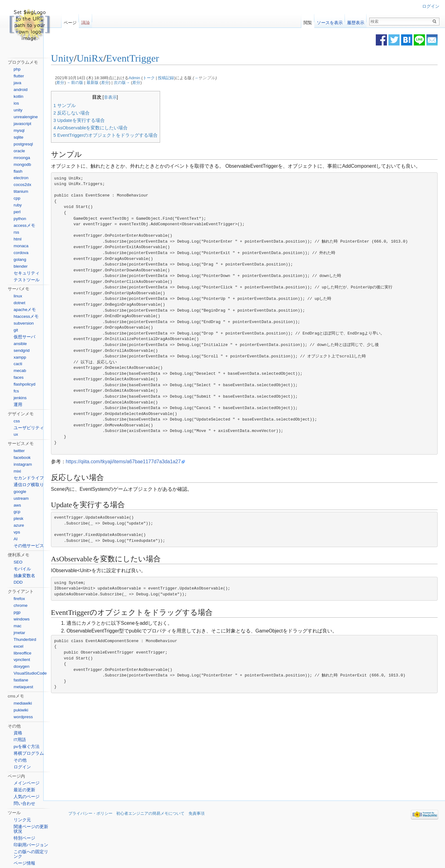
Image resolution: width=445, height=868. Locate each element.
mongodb (22, 164)
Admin (153, 78)
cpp (17, 198)
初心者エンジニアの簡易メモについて (150, 823)
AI (16, 539)
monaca (21, 246)
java (17, 83)
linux (18, 296)
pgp (17, 612)
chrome (21, 605)
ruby (18, 205)
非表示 (129, 97)
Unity (81, 59)
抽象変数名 (24, 576)
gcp (17, 512)
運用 (18, 405)
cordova (21, 253)
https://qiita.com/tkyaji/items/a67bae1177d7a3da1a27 (142, 470)
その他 (20, 760)
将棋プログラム (29, 753)
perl (17, 212)
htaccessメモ (26, 316)
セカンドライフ (29, 478)
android (21, 90)
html (18, 239)
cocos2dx (22, 185)
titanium (21, 191)
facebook (22, 458)
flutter (19, 76)
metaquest (23, 687)
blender (21, 266)
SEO (18, 562)
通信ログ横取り (29, 485)
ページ (70, 21)
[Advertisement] (201, 756)
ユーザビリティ (29, 428)
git (16, 330)
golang (20, 259)
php (17, 69)
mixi (17, 471)
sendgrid (22, 350)
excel (19, 646)
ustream (21, 498)
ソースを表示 (330, 21)
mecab (20, 371)
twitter (19, 451)
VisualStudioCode (30, 673)
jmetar (19, 633)
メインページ (27, 783)
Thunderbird (25, 639)
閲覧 (308, 21)
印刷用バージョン (31, 845)
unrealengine (26, 117)
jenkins (20, 398)
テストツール (27, 280)
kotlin (19, 96)
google (20, 492)
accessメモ (24, 225)
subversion (24, 323)
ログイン (431, 6)
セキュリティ (27, 273)
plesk (19, 518)
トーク (168, 78)
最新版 (111, 83)
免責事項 (197, 823)
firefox (19, 599)
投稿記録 (185, 78)
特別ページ (24, 838)
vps (17, 532)
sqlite (19, 137)
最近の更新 (24, 790)
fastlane (21, 680)
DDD (18, 582)
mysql (19, 130)
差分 (79, 83)
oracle (19, 151)
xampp (20, 357)
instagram (23, 464)
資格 (18, 733)
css (17, 421)
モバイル (22, 569)
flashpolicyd (25, 384)
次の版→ (141, 83)
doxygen (21, 666)
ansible (20, 344)
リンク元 (22, 820)
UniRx (109, 59)
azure (19, 525)
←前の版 (94, 83)
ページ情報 (24, 863)
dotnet (19, 303)
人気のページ (27, 797)
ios (16, 103)
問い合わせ (24, 803)
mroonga (22, 158)
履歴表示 (356, 21)
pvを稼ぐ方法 (27, 747)
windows (22, 619)
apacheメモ (25, 310)
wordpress (23, 717)
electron (21, 178)
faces (19, 377)
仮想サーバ (24, 337)
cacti (18, 364)
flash (18, 171)
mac (18, 626)
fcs (16, 391)
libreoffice (23, 653)
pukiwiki (21, 710)
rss (16, 232)
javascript (22, 124)
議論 (86, 21)
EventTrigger (151, 59)
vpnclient (22, 660)
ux (16, 434)
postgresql (23, 144)
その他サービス (29, 546)
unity (18, 110)
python (20, 219)
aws (17, 505)
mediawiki (23, 703)
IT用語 (20, 740)
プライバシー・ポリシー (90, 823)
